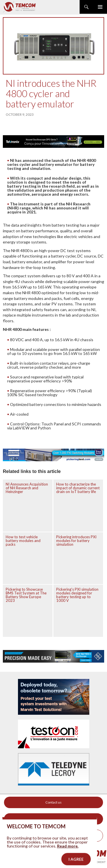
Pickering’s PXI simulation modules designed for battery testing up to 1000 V (77, 595)
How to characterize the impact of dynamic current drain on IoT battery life (78, 488)
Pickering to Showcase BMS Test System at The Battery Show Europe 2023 (26, 595)
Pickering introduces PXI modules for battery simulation (76, 541)
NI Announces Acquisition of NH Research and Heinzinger (27, 488)
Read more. (68, 851)
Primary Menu (100, 7)
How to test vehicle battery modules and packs (23, 541)
